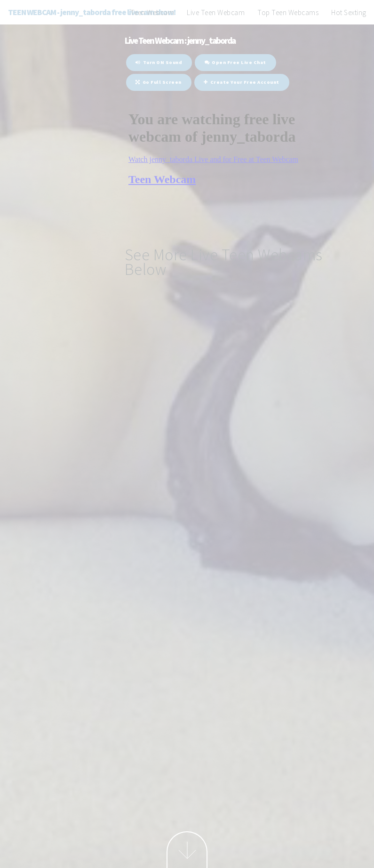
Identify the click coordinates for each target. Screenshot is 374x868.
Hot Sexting (349, 12)
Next (187, 850)
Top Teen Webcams (288, 12)
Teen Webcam (152, 12)
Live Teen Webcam (216, 12)
